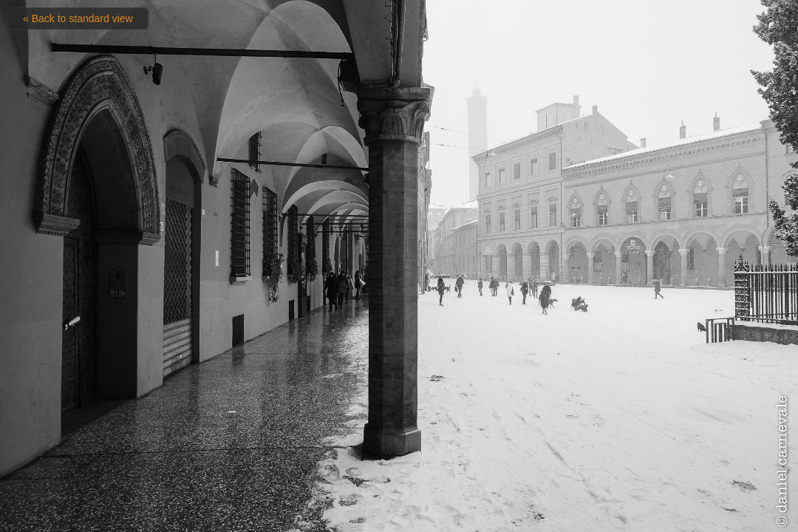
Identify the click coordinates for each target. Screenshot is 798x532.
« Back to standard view (78, 18)
